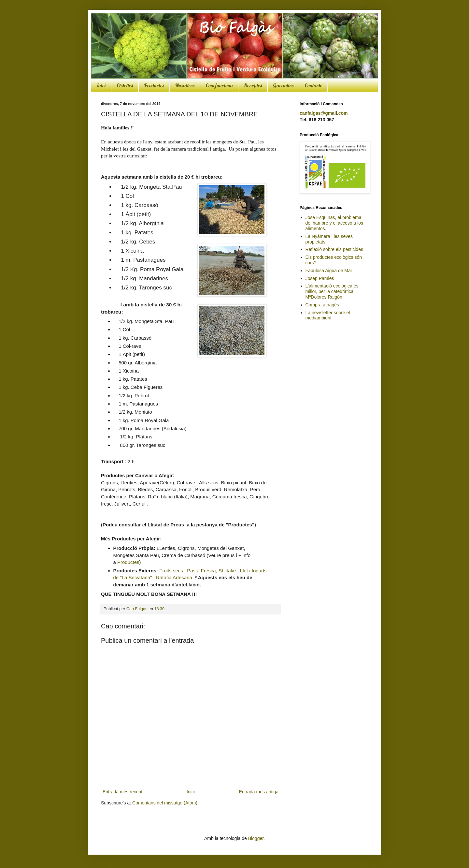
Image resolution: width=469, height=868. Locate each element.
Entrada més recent (122, 792)
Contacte (313, 85)
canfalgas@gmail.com (324, 113)
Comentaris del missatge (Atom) (165, 803)
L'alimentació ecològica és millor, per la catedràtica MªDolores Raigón (332, 291)
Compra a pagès (322, 305)
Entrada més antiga (259, 792)
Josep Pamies (320, 278)
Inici (101, 85)
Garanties (283, 85)
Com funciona (219, 85)
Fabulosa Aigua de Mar (329, 271)
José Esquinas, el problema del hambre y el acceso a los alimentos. (334, 223)
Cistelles (125, 85)
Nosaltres (185, 85)
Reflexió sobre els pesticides (334, 249)
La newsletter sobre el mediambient (328, 315)
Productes (154, 85)
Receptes (253, 85)
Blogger (256, 838)
